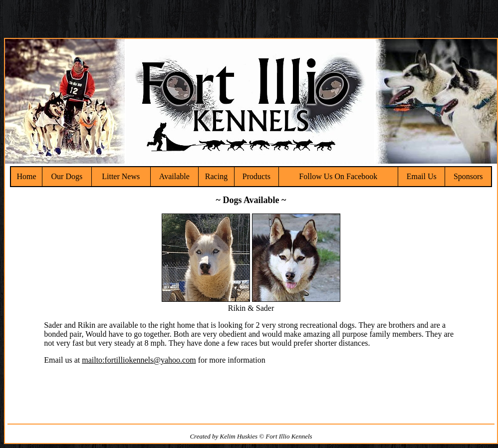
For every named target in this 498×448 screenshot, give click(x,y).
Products (256, 176)
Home (26, 176)
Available (174, 176)
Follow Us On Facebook (338, 176)
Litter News (121, 176)
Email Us (422, 176)
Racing (216, 176)
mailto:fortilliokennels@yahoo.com (139, 360)
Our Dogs (67, 176)
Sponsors (468, 176)
